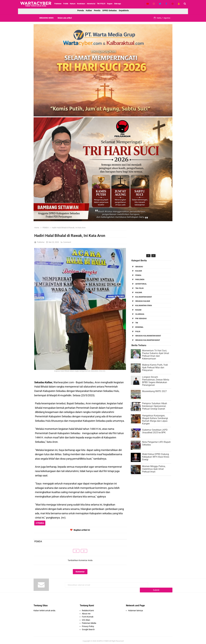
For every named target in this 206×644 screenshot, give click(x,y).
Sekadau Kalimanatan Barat (148, 336)
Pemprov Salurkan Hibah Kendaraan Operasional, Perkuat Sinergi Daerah (155, 406)
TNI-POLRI (139, 288)
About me (86, 612)
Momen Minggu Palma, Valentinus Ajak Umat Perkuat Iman (154, 469)
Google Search (88, 628)
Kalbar (89, 10)
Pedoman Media (89, 622)
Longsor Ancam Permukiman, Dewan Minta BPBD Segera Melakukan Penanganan (156, 381)
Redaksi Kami (88, 609)
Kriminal (139, 327)
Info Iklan (86, 619)
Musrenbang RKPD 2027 (154, 391)
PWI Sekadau (141, 319)
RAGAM (138, 310)
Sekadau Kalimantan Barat (148, 340)
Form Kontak (88, 615)
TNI (137, 323)
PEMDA (138, 275)
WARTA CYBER (103, 640)
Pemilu (97, 10)
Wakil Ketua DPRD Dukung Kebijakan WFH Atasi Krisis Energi (156, 457)
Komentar (80, 572)
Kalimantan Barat (144, 297)
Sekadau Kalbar (143, 301)
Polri (138, 332)
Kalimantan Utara (144, 306)
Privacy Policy (88, 625)
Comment (67, 242)
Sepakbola (124, 10)
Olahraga (140, 314)
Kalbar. (139, 293)
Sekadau (139, 267)
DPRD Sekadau (110, 10)
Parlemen (140, 280)
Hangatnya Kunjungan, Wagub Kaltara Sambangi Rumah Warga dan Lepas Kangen (155, 420)
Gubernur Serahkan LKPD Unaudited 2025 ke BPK (155, 431)
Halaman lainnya (136, 609)
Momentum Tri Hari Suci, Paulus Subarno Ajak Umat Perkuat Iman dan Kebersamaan (156, 355)
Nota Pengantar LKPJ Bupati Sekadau (156, 443)
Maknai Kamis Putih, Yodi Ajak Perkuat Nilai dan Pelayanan (155, 368)
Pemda (81, 10)
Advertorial (141, 284)
